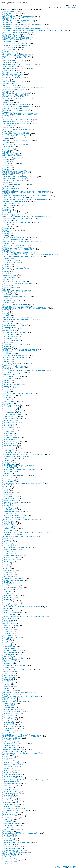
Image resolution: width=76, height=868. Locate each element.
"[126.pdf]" (6, 142)
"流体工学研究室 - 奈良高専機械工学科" (14, 171)
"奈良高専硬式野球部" (9, 15)
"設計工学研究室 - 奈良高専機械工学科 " (14, 99)
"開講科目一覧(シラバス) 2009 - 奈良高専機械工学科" (18, 219)
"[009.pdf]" (6, 302)
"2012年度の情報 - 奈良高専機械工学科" (14, 658)
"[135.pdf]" (6, 228)
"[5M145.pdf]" (7, 831)
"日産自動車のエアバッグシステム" (13, 74)
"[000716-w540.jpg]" (9, 215)
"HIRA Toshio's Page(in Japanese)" (14, 137)
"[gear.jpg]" (6, 538)
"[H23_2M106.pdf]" (9, 293)
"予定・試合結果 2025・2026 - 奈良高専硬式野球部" (18, 17)
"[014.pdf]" (6, 83)
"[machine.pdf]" (8, 42)
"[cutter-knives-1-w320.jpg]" (12, 778)
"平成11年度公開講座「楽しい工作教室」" (15, 325)
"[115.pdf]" (6, 314)
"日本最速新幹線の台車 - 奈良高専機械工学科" (16, 55)
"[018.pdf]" (6, 310)
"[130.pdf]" (6, 264)
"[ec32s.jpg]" (7, 489)
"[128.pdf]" (6, 161)
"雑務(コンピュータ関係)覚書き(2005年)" (15, 57)
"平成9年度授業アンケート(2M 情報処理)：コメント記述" (20, 177)
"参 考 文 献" (6, 220)
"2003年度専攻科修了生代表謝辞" (13, 850)
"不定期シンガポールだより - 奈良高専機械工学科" (18, 283)
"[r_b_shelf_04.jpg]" (9, 614)
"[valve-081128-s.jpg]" (10, 276)
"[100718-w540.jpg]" (9, 742)
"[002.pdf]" (6, 167)
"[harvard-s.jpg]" (8, 439)
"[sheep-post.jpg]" (9, 570)
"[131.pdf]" (6, 316)
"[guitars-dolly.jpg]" (9, 500)
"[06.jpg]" (6, 392)
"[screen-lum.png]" (9, 730)
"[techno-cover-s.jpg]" (10, 709)
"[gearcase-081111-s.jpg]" (11, 610)
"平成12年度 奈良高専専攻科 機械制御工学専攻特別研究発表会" (21, 607)
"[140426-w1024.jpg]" (9, 205)
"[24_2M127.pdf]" (8, 378)
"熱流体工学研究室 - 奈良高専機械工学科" (15, 247)
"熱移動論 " (6, 487)
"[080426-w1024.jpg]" (9, 158)
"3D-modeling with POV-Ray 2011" (14, 68)
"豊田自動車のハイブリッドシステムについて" (16, 141)
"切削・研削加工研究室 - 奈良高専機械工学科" (16, 123)
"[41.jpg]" (6, 321)
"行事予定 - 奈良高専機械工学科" (12, 45)
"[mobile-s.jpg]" (8, 690)
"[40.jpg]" (6, 285)
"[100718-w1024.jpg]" (9, 203)
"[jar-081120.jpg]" (8, 337)
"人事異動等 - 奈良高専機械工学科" (13, 26)
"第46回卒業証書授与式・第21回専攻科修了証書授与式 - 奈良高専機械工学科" (26, 308)
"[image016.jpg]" (8, 527)
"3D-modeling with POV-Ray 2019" (14, 61)
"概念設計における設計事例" (11, 36)
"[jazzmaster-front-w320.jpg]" (13, 441)
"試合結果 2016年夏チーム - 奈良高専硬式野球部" (17, 222)
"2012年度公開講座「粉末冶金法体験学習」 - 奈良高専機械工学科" (22, 736)
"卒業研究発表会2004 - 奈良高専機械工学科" (16, 291)
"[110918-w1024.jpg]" (9, 492)
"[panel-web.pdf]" (8, 59)
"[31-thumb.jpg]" (8, 504)
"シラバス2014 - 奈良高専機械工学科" (14, 78)
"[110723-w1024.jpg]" (9, 401)
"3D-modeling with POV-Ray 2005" (14, 179)
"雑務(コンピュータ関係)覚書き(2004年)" (15, 852)
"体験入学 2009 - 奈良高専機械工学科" (14, 180)
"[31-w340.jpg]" (8, 435)
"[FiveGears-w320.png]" (10, 430)
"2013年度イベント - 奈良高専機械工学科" (15, 475)
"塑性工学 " (6, 755)
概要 (75, 7)
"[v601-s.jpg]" (7, 375)
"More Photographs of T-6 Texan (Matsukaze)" (18, 669)
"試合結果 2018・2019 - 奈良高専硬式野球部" (16, 306)
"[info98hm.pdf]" (8, 146)
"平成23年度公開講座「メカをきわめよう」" (16, 548)
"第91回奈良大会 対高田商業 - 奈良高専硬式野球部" (18, 536)
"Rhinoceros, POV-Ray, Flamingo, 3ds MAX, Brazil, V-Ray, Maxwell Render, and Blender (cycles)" (33, 30)
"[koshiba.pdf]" (7, 125)
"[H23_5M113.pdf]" (9, 323)
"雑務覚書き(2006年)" (9, 624)
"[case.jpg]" (6, 312)
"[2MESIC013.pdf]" (8, 707)
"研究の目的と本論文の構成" (11, 154)
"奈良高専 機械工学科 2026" (11, 13)
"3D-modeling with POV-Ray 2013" (14, 367)
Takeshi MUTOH (62, 867)
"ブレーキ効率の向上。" (10, 53)
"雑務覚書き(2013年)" (9, 211)
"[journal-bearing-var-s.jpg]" (12, 384)
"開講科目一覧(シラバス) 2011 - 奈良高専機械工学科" (18, 64)
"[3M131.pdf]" (7, 403)
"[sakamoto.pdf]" (8, 395)
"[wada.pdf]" (7, 390)
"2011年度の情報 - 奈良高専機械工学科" (14, 344)
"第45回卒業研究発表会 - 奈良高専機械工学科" (16, 842)
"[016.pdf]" (6, 382)
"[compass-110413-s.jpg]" (11, 418)
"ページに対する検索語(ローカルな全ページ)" (16, 135)
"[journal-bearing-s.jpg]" (11, 650)
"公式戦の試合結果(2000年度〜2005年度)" (15, 201)
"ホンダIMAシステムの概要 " (11, 76)
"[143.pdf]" (6, 460)
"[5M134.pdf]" (7, 591)
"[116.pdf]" (6, 243)
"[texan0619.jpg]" (8, 740)
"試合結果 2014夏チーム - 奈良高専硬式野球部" (17, 104)
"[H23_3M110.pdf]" (9, 163)
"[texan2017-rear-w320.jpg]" (12, 586)
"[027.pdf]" (6, 359)
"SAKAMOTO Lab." (8, 274)
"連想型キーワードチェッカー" (12, 230)
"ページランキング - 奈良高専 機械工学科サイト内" (18, 120)
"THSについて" (7, 844)
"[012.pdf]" (6, 190)
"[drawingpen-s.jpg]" (9, 559)
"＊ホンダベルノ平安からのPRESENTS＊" (15, 245)
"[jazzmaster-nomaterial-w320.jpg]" (14, 502)
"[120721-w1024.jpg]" (9, 525)
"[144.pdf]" (6, 540)
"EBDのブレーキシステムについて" (13, 97)
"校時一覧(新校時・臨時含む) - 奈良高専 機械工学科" (18, 21)
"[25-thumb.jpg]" (8, 354)
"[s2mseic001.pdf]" (9, 542)
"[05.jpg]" (6, 165)
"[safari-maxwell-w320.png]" (12, 652)
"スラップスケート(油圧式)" (11, 72)
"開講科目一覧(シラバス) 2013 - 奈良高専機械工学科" (18, 519)
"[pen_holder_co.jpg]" (10, 508)
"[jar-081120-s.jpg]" (9, 464)
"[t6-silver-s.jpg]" (8, 477)
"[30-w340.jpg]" (8, 426)
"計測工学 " (6, 609)
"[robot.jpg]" (7, 270)
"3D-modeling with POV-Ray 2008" (14, 95)
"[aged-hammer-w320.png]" (12, 511)
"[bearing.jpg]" (7, 365)
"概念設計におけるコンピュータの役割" (14, 281)
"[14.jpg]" (6, 759)
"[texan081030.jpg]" (9, 654)
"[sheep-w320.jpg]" (9, 479)
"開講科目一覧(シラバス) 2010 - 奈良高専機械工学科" (18, 394)
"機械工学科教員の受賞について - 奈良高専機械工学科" (19, 249)
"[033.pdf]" (6, 599)
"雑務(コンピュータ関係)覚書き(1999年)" (15, 702)
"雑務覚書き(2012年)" (9, 19)
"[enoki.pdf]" (7, 641)
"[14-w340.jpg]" (8, 553)
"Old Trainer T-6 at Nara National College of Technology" (21, 87)
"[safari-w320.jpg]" (9, 563)
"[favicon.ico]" (7, 561)
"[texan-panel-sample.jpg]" (11, 774)
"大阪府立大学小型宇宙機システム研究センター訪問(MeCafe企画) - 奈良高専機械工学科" (29, 255)
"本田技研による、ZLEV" (10, 108)
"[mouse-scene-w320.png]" (11, 411)
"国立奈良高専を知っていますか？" (13, 414)
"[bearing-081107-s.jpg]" (10, 626)
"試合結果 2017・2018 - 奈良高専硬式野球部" (16, 110)
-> (24, 11)
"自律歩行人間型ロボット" (10, 175)
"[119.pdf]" (6, 152)
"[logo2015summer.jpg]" (10, 340)
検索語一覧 (70, 7)
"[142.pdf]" (6, 399)
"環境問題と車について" (10, 726)
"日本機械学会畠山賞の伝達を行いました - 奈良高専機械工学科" (22, 114)
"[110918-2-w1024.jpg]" (10, 747)
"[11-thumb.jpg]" (8, 295)
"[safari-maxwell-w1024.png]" (12, 376)
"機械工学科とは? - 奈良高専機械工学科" (15, 40)
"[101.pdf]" (6, 224)
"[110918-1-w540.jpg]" (10, 700)
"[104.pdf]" (6, 681)
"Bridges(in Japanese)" (10, 814)
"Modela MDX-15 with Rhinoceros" (14, 213)
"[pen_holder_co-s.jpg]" (10, 717)
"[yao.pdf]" (6, 863)
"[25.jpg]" (6, 584)
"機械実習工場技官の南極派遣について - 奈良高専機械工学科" (21, 833)
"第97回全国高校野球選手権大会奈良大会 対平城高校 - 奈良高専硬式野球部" (25, 199)
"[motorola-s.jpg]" (9, 496)
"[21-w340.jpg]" (8, 485)
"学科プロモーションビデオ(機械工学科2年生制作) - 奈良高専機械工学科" (24, 532)
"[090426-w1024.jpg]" (9, 287)
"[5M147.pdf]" (7, 787)
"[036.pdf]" (6, 209)
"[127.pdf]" (6, 91)
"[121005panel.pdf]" (9, 49)
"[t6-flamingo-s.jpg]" (9, 529)
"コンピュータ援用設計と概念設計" (13, 188)
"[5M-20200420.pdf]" (9, 416)
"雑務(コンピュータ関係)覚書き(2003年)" (15, 129)
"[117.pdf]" (6, 346)
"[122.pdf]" (6, 827)
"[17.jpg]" (6, 342)
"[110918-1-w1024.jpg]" (10, 662)
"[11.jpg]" (6, 491)
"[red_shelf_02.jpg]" (9, 839)
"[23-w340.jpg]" (8, 629)
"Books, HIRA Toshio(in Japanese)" (14, 373)
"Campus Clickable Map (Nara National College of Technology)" (23, 483)
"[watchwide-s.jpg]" (9, 647)
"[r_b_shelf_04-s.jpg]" (10, 510)
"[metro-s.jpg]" (7, 434)
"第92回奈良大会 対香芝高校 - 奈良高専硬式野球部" (18, 319)
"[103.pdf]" (6, 551)
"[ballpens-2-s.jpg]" (9, 449)
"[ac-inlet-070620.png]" (10, 428)
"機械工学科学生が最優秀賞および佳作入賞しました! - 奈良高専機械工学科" (25, 217)
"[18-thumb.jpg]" (8, 260)
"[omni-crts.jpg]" (8, 420)
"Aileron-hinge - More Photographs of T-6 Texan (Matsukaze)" (23, 454)
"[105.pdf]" (6, 186)
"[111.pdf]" (6, 112)
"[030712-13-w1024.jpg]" (10, 776)
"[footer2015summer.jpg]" (11, 329)
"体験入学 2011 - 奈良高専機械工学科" (14, 198)
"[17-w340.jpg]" (8, 820)
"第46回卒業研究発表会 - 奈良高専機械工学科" (16, 133)
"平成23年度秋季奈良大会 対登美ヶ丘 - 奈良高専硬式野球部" (20, 696)
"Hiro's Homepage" (9, 70)
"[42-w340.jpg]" (8, 513)
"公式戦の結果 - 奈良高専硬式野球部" (14, 89)
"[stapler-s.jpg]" (8, 544)
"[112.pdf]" (6, 207)
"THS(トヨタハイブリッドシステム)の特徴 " (16, 34)
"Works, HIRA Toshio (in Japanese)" (14, 363)
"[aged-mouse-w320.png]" (11, 595)
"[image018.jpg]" (8, 675)
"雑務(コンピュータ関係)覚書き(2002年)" (15, 32)
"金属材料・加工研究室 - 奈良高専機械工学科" (16, 238)
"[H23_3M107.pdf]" (9, 605)
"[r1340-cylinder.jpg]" (9, 757)
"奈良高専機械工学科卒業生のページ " (14, 744)
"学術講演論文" (7, 664)
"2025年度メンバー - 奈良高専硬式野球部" (15, 357)
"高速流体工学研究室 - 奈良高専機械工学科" (16, 44)
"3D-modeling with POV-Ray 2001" (14, 317)
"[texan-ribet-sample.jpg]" (11, 407)
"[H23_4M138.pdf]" (9, 150)
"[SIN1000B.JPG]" (8, 635)
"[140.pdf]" (6, 639)
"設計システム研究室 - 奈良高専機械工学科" (16, 355)
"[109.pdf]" (6, 258)
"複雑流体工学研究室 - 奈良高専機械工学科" (16, 173)
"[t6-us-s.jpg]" (7, 473)
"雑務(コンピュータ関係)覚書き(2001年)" (15, 304)
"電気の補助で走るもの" (10, 698)
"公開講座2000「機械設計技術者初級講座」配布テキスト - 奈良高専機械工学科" (26, 196)
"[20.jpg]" (6, 565)
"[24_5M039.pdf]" (8, 856)
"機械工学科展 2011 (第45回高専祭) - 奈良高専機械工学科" (20, 350)
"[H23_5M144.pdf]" (9, 825)
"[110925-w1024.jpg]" (9, 829)
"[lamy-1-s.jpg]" (8, 770)
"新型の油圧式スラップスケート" (12, 300)
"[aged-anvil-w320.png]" (11, 812)
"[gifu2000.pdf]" (8, 348)
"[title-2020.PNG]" (8, 468)
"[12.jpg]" (6, 622)
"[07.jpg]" (6, 182)
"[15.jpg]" (6, 494)
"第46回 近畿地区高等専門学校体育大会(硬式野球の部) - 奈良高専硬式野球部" (26, 371)
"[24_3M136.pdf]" (8, 472)
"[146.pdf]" (6, 361)
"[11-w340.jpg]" (8, 424)
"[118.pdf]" (6, 768)
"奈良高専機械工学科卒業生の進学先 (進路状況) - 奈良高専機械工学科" (24, 24)
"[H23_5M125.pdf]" (9, 226)
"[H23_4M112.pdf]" (9, 481)
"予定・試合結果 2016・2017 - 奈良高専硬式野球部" (18, 106)
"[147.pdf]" (6, 272)
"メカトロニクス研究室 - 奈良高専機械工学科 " (16, 253)
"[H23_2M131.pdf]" (9, 335)
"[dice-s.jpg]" (7, 589)
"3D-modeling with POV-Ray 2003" (14, 82)
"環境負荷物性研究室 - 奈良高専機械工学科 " (16, 692)
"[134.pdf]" (6, 266)
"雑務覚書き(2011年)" (9, 23)
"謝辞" (4, 289)
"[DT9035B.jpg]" (8, 148)
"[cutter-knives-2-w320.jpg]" (12, 738)
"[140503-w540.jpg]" (9, 745)
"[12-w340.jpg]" (8, 797)
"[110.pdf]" (6, 51)
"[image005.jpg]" (8, 576)
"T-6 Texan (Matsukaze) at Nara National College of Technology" (24, 616)
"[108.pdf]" (6, 116)
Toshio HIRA (72, 867)
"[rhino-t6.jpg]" (8, 546)
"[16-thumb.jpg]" (8, 338)
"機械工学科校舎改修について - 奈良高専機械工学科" (18, 241)
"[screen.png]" (7, 633)
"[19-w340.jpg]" (8, 572)
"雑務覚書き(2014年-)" (9, 11)
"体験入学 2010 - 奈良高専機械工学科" (14, 405)
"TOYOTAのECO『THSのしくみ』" (13, 452)
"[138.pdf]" (6, 667)
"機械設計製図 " (7, 102)
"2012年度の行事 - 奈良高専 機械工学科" (15, 666)
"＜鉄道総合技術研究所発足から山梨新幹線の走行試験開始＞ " (21, 753)
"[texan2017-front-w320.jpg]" (12, 517)
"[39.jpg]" (6, 352)
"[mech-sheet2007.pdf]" (10, 637)
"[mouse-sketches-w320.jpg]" (12, 456)
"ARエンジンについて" (9, 47)
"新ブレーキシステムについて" (12, 144)
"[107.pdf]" (6, 194)
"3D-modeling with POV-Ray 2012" (14, 122)
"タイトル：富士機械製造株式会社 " (13, 239)
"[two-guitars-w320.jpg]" (11, 422)
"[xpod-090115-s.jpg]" (10, 498)
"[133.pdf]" (6, 139)
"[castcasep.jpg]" (8, 683)
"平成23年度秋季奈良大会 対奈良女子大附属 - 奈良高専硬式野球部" (22, 257)
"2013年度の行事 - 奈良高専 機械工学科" (15, 333)
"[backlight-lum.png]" (10, 445)
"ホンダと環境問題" (8, 413)
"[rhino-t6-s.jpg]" (8, 388)
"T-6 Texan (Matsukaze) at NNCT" (13, 580)
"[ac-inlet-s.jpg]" (8, 679)
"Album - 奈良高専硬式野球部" (12, 156)
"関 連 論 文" (6, 569)
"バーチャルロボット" (9, 262)
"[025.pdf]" (6, 232)
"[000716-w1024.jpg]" (9, 66)
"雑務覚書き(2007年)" (9, 127)
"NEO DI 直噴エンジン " (10, 85)
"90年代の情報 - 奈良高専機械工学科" (14, 184)
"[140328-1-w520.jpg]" (10, 804)
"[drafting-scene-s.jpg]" (10, 409)
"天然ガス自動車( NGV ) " (10, 854)
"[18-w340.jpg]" (8, 715)
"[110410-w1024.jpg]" (9, 278)
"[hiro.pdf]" (6, 80)
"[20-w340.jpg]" (8, 631)
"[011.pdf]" (6, 279)
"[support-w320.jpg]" (9, 601)
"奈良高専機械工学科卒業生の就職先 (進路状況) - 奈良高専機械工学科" (24, 28)
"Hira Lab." (6, 118)
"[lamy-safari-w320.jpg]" (11, 557)
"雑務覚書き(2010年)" (9, 331)
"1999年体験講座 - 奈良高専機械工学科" (14, 734)
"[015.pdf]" (6, 380)
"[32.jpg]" (6, 298)
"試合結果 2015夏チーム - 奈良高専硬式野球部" (17, 93)
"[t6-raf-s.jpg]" (7, 451)
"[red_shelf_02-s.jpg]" (10, 443)
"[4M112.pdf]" (7, 327)
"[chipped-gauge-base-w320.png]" (14, 578)
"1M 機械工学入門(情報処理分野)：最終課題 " (16, 296)
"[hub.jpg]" (6, 685)
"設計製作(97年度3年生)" (10, 660)
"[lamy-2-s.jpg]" (8, 772)
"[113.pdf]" (6, 169)
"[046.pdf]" (6, 160)
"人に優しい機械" (8, 63)
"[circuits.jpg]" (7, 462)
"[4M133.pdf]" (7, 397)
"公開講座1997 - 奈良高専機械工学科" (14, 749)
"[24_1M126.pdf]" (8, 531)
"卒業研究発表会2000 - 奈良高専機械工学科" (16, 810)
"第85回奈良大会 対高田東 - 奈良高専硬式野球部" (17, 466)
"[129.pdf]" (6, 101)
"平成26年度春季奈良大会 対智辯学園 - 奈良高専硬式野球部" (20, 470)
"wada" (5, 131)
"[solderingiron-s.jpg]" (10, 458)
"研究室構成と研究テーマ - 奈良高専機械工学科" (17, 38)
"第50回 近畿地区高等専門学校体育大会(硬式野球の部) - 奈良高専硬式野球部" (26, 192)
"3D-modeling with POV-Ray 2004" (14, 268)
